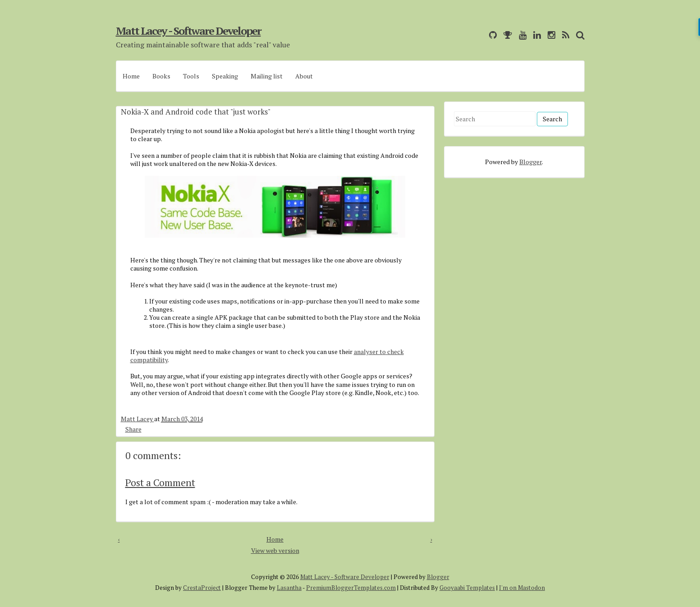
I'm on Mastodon (522, 588)
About (304, 76)
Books (161, 76)
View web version (275, 550)
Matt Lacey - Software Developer (188, 31)
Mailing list (267, 76)
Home (131, 76)
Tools (191, 76)
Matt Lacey (137, 419)
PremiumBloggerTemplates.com (351, 588)
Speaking (225, 76)
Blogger (531, 162)
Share (133, 429)
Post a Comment (160, 482)
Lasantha (289, 588)
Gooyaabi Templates (467, 588)
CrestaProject (202, 588)
